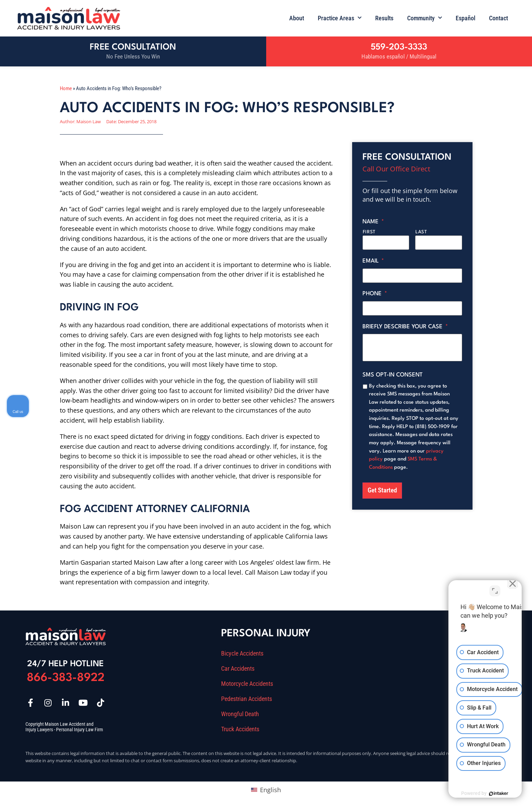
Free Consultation (133, 47)
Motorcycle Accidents (247, 684)
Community (425, 18)
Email (373, 260)
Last (421, 232)
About (297, 18)
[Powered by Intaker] (474, 794)
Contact (498, 18)
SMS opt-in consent (393, 371)
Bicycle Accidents (242, 653)
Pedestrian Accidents (247, 699)
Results (384, 18)
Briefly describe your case (405, 323)
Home (66, 88)
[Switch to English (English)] (266, 790)
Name (373, 222)
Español (465, 18)
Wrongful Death (240, 714)
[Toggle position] (495, 588)
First (369, 232)
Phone (375, 292)
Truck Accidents (240, 729)
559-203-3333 (399, 47)
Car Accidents (238, 669)
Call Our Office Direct (396, 169)
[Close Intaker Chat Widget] (509, 588)
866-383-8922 (66, 678)
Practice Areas (340, 18)
